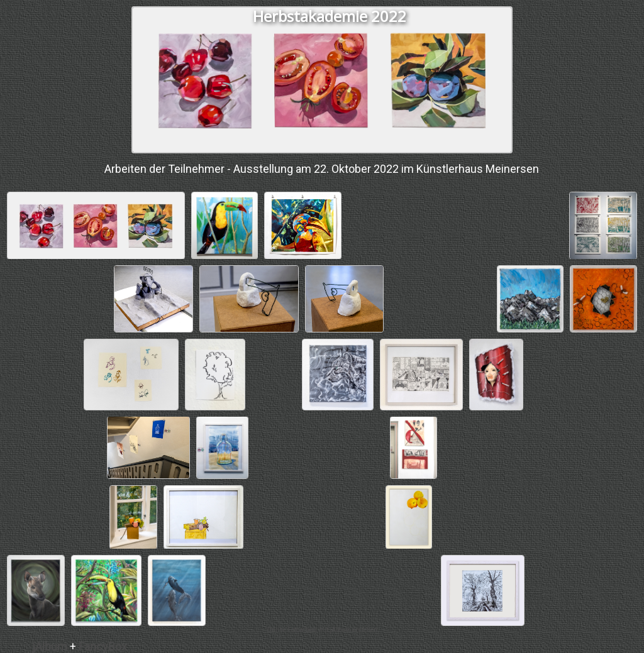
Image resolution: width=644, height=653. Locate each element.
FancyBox (103, 646)
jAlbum (50, 646)
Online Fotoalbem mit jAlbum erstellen (322, 630)
